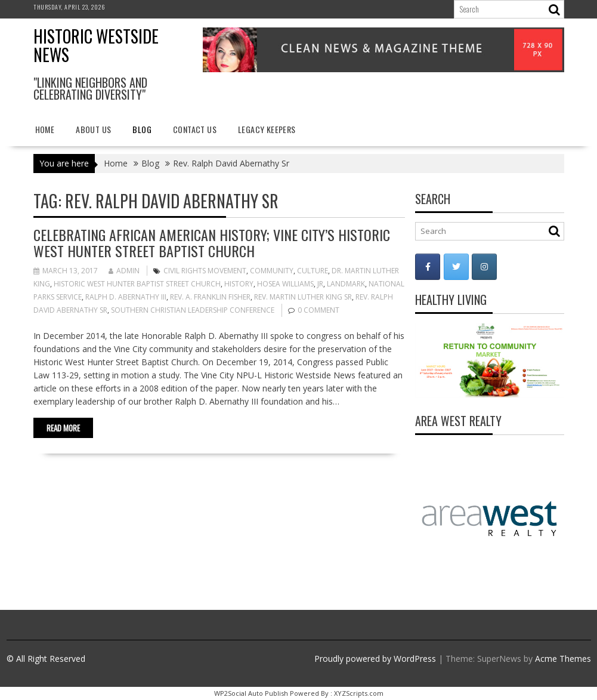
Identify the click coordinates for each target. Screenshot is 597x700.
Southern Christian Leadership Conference (193, 310)
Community (272, 271)
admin (124, 271)
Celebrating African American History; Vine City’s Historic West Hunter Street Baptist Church (212, 242)
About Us (93, 129)
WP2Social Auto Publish (251, 693)
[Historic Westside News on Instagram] (484, 267)
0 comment (318, 310)
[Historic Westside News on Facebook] (428, 267)
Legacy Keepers (267, 129)
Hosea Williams (285, 284)
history (239, 284)
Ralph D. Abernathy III (126, 297)
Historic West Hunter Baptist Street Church (137, 284)
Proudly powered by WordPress (375, 659)
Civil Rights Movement (205, 271)
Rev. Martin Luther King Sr (303, 297)
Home (45, 129)
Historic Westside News (96, 45)
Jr (320, 284)
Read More (63, 428)
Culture (313, 271)
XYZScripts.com (359, 693)
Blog (142, 129)
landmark (346, 284)
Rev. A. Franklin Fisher (210, 297)
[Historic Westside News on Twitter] (456, 267)
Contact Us (195, 129)
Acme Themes (563, 659)
